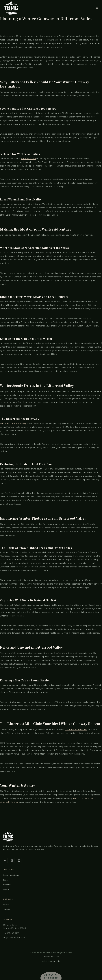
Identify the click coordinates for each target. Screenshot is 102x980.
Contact (6, 911)
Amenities (7, 886)
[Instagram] (12, 861)
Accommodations (11, 876)
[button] (97, 8)
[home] (11, 8)
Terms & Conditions (51, 957)
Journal (6, 906)
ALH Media (56, 961)
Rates (5, 881)
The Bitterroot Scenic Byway (13, 423)
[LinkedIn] (19, 861)
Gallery (6, 890)
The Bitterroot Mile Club (76, 730)
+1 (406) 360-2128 (11, 935)
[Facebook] (5, 861)
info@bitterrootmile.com (14, 940)
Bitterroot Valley (28, 159)
